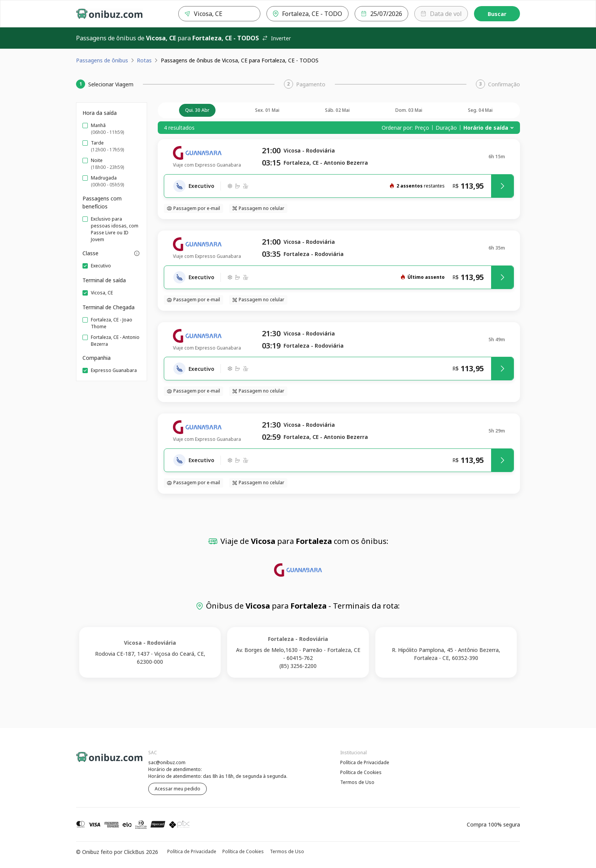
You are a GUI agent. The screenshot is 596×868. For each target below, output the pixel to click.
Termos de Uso (357, 782)
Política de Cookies (361, 772)
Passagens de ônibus (102, 60)
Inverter (276, 38)
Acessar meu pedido (178, 789)
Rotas (144, 60)
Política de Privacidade (365, 762)
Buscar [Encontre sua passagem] (497, 14)
